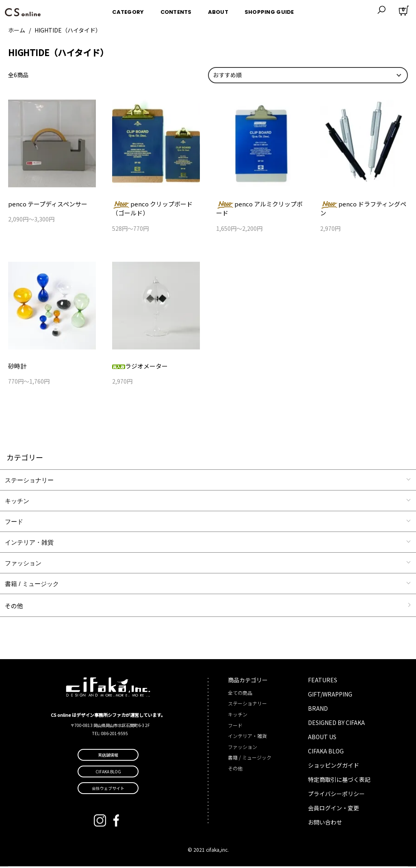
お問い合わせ (325, 824)
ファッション (23, 564)
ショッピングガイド (334, 767)
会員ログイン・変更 (334, 809)
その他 (14, 607)
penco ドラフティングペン (364, 204)
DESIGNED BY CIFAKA (336, 724)
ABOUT (218, 10)
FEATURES (323, 681)
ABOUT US (322, 738)
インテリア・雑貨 (29, 544)
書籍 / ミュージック (32, 585)
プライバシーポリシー (336, 795)
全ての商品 (240, 694)
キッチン (17, 502)
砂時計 (17, 367)
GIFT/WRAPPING (330, 696)
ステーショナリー (29, 481)
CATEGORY (128, 10)
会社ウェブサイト (108, 790)
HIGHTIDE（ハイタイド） (68, 30)
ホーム (17, 30)
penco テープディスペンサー (45, 204)
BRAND (318, 710)
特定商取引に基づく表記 (339, 781)
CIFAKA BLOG (326, 753)
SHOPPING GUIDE (269, 10)
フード (14, 523)
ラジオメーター (139, 367)
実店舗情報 (108, 756)
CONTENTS (176, 10)
